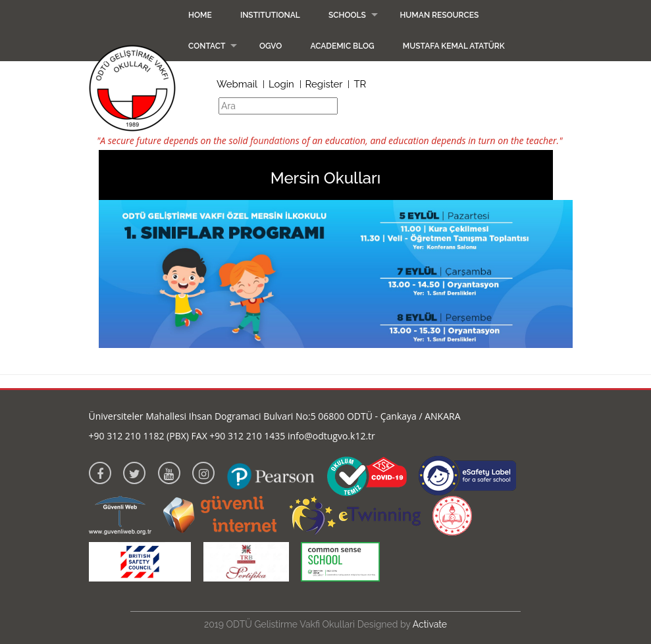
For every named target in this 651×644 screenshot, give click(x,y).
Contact (207, 46)
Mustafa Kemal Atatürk (454, 46)
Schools (347, 15)
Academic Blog (342, 46)
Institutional (270, 15)
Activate (430, 624)
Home (200, 15)
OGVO (271, 46)
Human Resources (439, 15)
